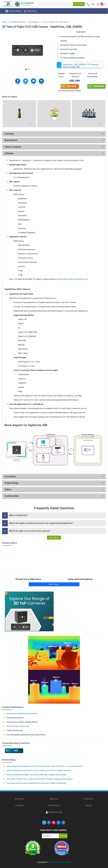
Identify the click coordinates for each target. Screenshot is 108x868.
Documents (10, 476)
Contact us (89, 799)
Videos (8, 489)
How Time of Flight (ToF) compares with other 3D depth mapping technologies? (40, 779)
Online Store (30, 11)
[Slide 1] (26, 69)
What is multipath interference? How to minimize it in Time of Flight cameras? (39, 770)
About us (54, 799)
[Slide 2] (29, 69)
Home (5, 22)
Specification (11, 140)
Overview (9, 134)
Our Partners (54, 805)
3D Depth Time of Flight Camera (28, 579)
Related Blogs (11, 483)
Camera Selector (14, 11)
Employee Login (54, 812)
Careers (89, 805)
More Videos (54, 584)
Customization (12, 496)
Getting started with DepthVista (80, 579)
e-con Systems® (54, 862)
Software (9, 153)
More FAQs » (54, 537)
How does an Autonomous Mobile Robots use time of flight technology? (37, 783)
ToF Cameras (34, 22)
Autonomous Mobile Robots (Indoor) (22, 713)
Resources (19, 799)
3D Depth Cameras (18, 22)
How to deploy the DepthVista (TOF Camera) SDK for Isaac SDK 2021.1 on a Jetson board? (45, 766)
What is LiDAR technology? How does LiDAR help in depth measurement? (37, 775)
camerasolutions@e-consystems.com (72, 279)
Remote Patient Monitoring (18, 726)
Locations (19, 805)
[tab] (54, 134)
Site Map (67, 862)
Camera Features (13, 147)
